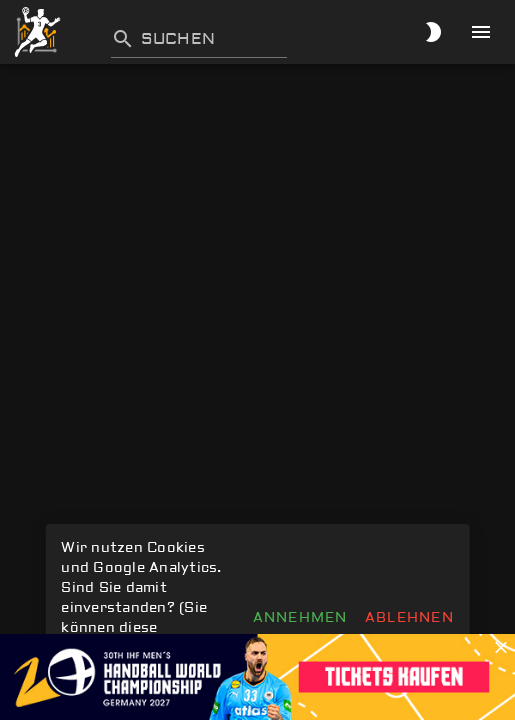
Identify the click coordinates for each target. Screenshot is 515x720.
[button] (501, 648)
